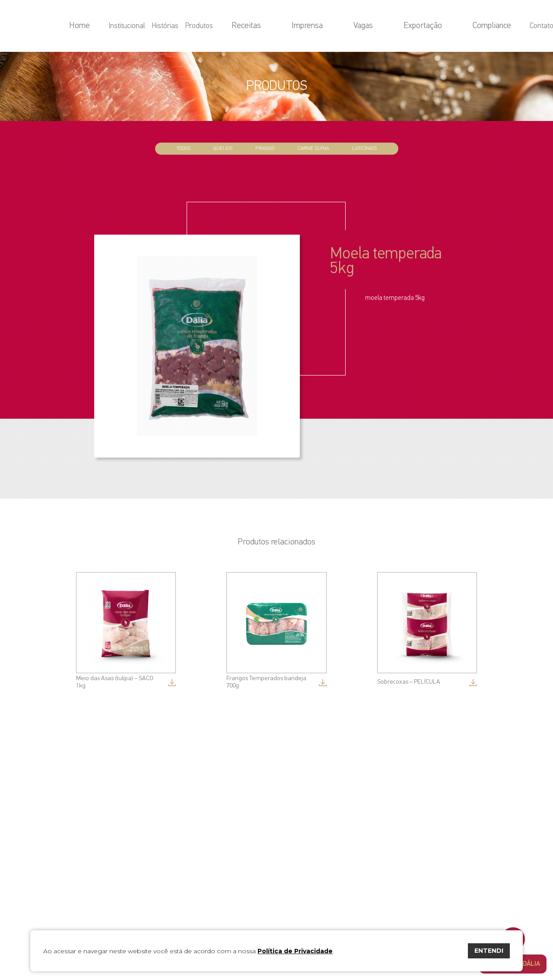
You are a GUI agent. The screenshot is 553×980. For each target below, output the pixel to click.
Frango (265, 148)
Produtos (291, 26)
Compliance (464, 26)
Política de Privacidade (295, 951)
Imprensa (359, 26)
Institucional (219, 26)
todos (184, 148)
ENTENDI (489, 951)
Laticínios (364, 148)
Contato (501, 26)
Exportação (423, 26)
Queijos (223, 148)
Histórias (257, 26)
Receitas (325, 26)
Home (185, 26)
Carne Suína (313, 148)
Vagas (389, 26)
